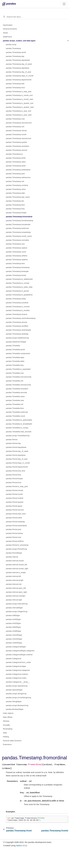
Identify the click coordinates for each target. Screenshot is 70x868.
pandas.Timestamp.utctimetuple (18, 330)
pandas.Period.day (13, 443)
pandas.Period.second (15, 510)
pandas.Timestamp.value (16, 162)
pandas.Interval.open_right (16, 592)
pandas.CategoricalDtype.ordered (19, 655)
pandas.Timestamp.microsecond (19, 123)
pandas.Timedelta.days (15, 357)
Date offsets (8, 717)
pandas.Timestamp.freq (15, 209)
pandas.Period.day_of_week (17, 451)
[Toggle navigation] (64, 4)
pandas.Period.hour (14, 482)
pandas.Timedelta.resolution (17, 389)
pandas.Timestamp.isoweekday (18, 232)
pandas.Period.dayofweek (16, 447)
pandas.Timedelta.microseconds (19, 377)
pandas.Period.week (14, 518)
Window (6, 721)
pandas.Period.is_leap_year (17, 486)
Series (6, 33)
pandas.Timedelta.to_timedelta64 (19, 424)
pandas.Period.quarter (15, 502)
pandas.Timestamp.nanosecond (19, 138)
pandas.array (11, 44)
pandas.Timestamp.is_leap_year (19, 92)
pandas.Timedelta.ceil (15, 404)
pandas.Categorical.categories (18, 670)
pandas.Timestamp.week (16, 166)
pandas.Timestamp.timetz (16, 275)
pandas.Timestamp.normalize (18, 240)
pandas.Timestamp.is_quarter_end (20, 103)
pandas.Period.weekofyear (16, 526)
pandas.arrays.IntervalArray (17, 604)
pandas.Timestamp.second (17, 150)
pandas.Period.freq (13, 475)
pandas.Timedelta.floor (15, 408)
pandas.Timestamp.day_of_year (19, 72)
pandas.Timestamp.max (15, 119)
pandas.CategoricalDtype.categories (20, 651)
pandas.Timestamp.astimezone (18, 177)
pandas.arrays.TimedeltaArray (18, 436)
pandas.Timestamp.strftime (17, 256)
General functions (10, 29)
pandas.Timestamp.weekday (17, 334)
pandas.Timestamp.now (15, 244)
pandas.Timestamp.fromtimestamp (20, 221)
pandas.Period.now (14, 537)
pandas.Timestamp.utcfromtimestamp (21, 318)
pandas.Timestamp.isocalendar (18, 224)
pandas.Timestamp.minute (16, 131)
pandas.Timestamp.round (16, 252)
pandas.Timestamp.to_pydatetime (19, 295)
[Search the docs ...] (35, 17)
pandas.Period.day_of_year (17, 459)
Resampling (8, 729)
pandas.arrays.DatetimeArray (17, 338)
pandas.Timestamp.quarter (16, 142)
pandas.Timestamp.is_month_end (19, 95)
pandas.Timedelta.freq (15, 365)
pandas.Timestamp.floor (15, 205)
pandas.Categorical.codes (16, 678)
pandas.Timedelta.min (15, 381)
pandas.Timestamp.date (15, 193)
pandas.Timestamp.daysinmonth (19, 80)
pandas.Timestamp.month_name (19, 236)
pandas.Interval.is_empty (16, 572)
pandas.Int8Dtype (13, 615)
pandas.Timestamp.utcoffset (17, 326)
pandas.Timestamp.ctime (16, 189)
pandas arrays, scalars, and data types (19, 41)
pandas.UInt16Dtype (14, 635)
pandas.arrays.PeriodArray (16, 549)
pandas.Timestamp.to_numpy (18, 283)
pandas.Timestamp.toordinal (17, 303)
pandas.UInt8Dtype (14, 631)
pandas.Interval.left (13, 576)
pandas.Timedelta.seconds (16, 392)
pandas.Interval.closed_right (17, 569)
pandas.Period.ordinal (15, 498)
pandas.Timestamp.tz (14, 154)
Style (5, 733)
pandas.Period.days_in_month (18, 463)
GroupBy (7, 725)
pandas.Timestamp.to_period (17, 291)
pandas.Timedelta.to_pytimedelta (19, 420)
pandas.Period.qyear (14, 506)
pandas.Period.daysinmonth (17, 467)
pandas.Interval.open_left (16, 588)
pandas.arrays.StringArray (16, 694)
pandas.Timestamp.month (16, 134)
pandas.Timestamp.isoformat (17, 228)
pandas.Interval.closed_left (16, 565)
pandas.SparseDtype (14, 690)
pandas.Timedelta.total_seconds (19, 432)
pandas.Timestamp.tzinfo (16, 158)
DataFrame (7, 37)
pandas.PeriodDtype (14, 553)
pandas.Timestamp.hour (15, 88)
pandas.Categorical (14, 659)
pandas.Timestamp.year (15, 174)
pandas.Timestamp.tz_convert (18, 307)
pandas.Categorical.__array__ (18, 682)
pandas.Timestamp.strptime (17, 260)
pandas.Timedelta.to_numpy (17, 428)
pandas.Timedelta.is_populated (18, 369)
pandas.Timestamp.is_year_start (19, 115)
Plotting (6, 737)
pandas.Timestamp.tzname (17, 314)
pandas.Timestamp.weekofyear (18, 170)
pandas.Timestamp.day (15, 56)
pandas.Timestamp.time (15, 263)
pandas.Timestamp (13, 48)
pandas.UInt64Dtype (14, 643)
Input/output (8, 25)
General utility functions (12, 741)
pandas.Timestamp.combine (17, 185)
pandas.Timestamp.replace (17, 248)
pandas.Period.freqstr (14, 479)
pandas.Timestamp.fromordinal (19, 217)
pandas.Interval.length (15, 580)
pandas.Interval (12, 557)
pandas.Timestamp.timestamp (18, 267)
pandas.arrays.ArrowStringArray (19, 698)
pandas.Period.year (14, 529)
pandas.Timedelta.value (15, 396)
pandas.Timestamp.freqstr (16, 213)
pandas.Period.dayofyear (16, 455)
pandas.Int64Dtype (13, 627)
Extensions (7, 744)
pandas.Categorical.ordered (17, 674)
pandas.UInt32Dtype (14, 639)
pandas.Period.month (14, 494)
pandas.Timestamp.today (16, 299)
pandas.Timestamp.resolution (18, 146)
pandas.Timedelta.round (15, 416)
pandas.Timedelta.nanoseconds (18, 385)
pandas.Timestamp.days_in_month (20, 76)
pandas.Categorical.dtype (16, 666)
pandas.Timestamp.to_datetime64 (19, 279)
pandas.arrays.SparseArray (17, 686)
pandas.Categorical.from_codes (18, 662)
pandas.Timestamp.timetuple (17, 271)
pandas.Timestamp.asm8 (16, 52)
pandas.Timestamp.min (15, 127)
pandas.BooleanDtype (15, 709)
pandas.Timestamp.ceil (15, 181)
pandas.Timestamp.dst (15, 201)
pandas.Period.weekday (15, 522)
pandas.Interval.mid (14, 584)
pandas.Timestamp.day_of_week (19, 64)
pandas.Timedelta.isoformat (17, 412)
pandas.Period (12, 440)
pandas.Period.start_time (16, 514)
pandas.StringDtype (14, 701)
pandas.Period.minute (15, 490)
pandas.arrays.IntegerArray (17, 611)
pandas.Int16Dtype (13, 619)
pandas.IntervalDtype (14, 608)
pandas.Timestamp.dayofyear (18, 68)
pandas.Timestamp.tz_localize (18, 310)
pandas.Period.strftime (15, 541)
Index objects (8, 713)
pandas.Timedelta (13, 346)
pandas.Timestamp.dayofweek (18, 60)
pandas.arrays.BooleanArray (17, 705)
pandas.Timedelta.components (18, 353)
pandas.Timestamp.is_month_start (20, 99)
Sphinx (19, 845)
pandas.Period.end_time (15, 471)
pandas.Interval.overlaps (16, 596)
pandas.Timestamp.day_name (18, 197)
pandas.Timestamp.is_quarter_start (20, 107)
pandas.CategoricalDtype (16, 647)
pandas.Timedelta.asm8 (15, 350)
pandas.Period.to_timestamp (17, 545)
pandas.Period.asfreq (14, 533)
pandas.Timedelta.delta (15, 361)
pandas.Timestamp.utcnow (16, 322)
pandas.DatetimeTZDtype (16, 342)
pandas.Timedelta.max (15, 373)
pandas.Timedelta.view (15, 400)
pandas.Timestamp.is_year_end (19, 111)
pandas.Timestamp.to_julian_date (19, 287)
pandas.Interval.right (14, 600)
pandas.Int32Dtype (13, 623)
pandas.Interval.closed (15, 561)
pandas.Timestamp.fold (15, 84)
